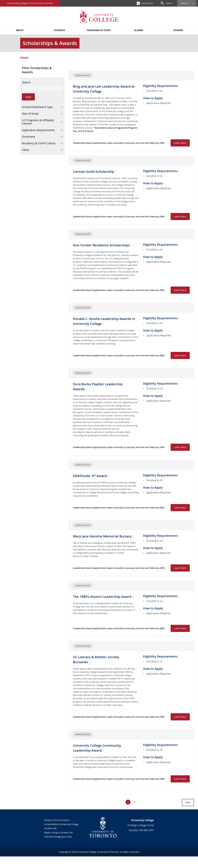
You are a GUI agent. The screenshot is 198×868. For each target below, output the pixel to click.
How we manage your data (58, 848)
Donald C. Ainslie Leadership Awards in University (102, 326)
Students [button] (59, 30)
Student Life (50, 840)
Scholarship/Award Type (37, 107)
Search (26, 82)
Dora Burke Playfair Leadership (101, 391)
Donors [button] (178, 30)
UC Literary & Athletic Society (100, 671)
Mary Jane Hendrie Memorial (99, 543)
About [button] (20, 30)
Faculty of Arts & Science (57, 832)
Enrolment (29, 137)
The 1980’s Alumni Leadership (100, 609)
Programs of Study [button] (99, 30)
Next (188, 814)
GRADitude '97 (95, 481)
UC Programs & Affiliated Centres (38, 122)
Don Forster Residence (94, 247)
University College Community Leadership (101, 759)
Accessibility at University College (61, 836)
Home (24, 58)
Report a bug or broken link (59, 844)
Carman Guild (99, 171)
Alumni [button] (139, 30)
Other (26, 150)
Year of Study (30, 114)
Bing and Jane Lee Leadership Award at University (101, 89)
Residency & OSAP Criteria (39, 143)
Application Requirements (38, 130)
